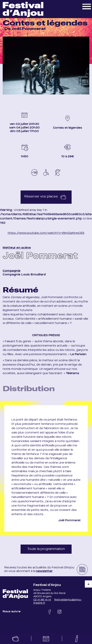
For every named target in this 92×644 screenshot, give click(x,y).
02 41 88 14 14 (42, 600)
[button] (87, 6)
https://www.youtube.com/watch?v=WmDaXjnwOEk (46, 233)
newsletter (44, 571)
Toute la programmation (46, 549)
